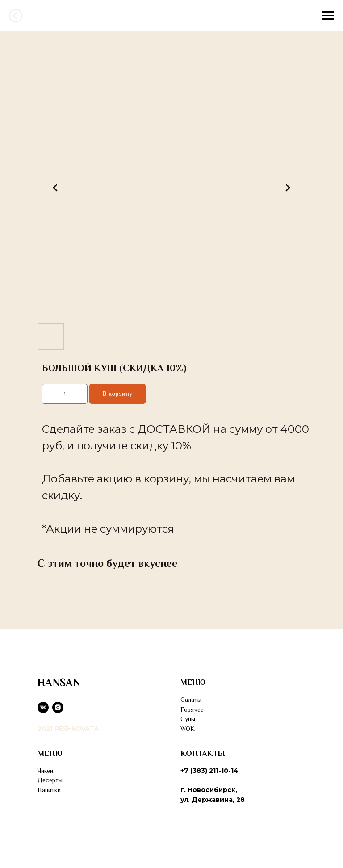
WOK (188, 729)
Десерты (50, 780)
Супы (188, 719)
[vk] (43, 707)
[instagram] (58, 707)
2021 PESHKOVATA (68, 729)
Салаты (191, 700)
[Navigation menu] (328, 16)
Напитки (49, 790)
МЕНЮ (193, 682)
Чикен (45, 771)
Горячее (192, 709)
